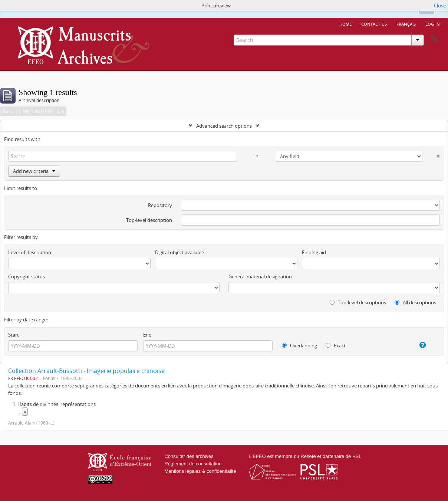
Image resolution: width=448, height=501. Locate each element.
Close (440, 6)
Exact (336, 346)
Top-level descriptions (358, 302)
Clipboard (434, 39)
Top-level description (149, 220)
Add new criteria (34, 171)
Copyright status (27, 276)
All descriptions (415, 302)
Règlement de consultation (193, 464)
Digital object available (179, 252)
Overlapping (299, 346)
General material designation (260, 276)
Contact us (374, 23)
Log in (433, 23)
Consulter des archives (189, 456)
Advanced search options (224, 126)
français (406, 23)
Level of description (30, 252)
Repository (160, 205)
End (147, 335)
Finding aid (314, 252)
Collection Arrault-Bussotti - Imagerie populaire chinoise (86, 371)
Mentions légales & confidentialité (200, 471)
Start (14, 335)
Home (345, 23)
